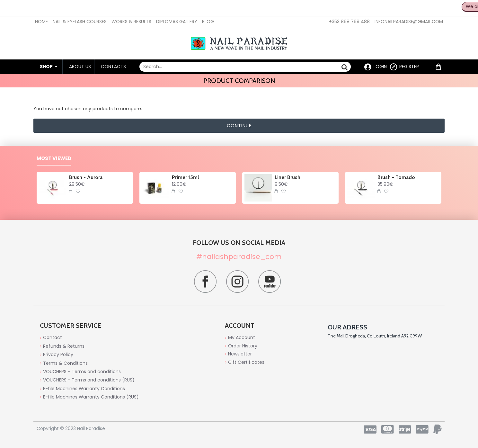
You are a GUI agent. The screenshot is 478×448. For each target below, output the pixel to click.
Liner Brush (288, 177)
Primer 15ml (185, 177)
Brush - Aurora (86, 177)
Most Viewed (54, 159)
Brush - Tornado (396, 177)
